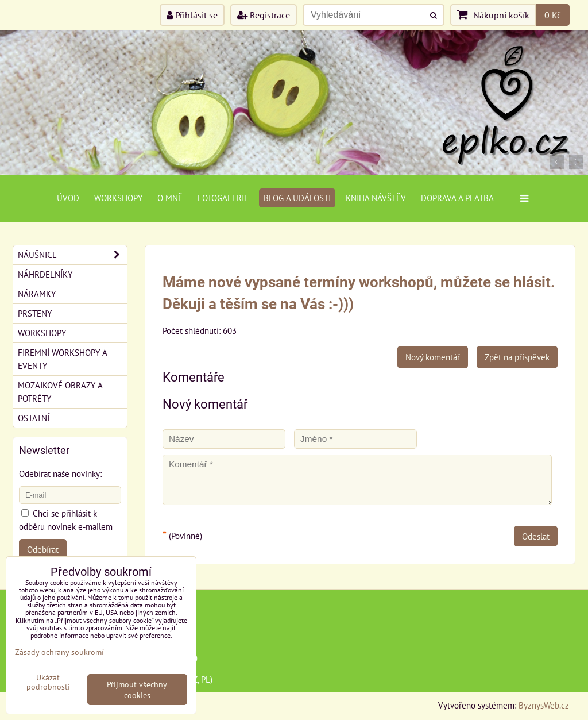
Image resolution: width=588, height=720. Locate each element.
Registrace (264, 15)
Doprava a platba (457, 198)
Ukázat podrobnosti (48, 682)
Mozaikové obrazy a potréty (60, 392)
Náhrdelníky (45, 274)
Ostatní (34, 418)
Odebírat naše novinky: (60, 473)
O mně (170, 198)
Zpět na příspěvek (517, 357)
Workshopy (118, 198)
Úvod (68, 198)
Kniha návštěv (376, 198)
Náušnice (72, 255)
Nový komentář (433, 357)
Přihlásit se (192, 15)
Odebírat (43, 549)
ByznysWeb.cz (544, 705)
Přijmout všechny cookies (137, 690)
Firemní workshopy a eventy (63, 359)
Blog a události (297, 198)
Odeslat (536, 536)
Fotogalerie (223, 198)
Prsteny (35, 313)
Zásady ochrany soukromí (59, 652)
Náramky (37, 294)
